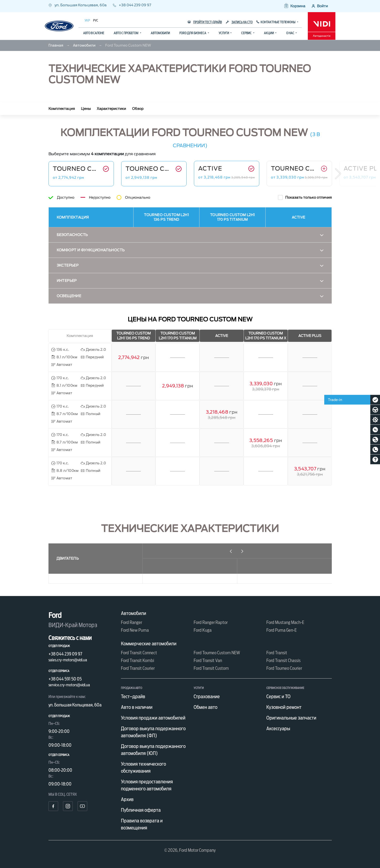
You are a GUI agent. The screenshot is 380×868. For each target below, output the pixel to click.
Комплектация (62, 109)
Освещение (69, 296)
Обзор (138, 109)
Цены (86, 109)
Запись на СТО (239, 22)
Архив (127, 799)
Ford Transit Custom (211, 668)
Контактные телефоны (278, 22)
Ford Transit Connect (139, 653)
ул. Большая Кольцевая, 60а (78, 5)
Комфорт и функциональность (91, 250)
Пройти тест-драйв (205, 22)
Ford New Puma (135, 630)
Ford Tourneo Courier (284, 668)
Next (338, 174)
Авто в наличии (137, 707)
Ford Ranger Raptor (211, 622)
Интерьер (67, 281)
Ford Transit (277, 653)
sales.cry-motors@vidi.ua (68, 660)
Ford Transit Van (208, 660)
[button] (294, 6)
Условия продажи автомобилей (153, 718)
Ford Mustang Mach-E (285, 622)
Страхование (207, 696)
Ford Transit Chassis (283, 660)
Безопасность (72, 235)
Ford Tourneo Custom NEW (217, 653)
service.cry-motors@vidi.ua (69, 685)
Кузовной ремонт (284, 707)
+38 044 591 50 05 (65, 679)
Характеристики (111, 109)
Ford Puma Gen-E (281, 630)
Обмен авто (206, 707)
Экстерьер (68, 265)
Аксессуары (278, 729)
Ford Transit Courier (138, 668)
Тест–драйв (133, 696)
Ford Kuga (203, 630)
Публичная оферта (141, 810)
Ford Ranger (131, 622)
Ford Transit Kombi (138, 660)
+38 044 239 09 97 (132, 5)
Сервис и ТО (278, 696)
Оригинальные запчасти (291, 718)
